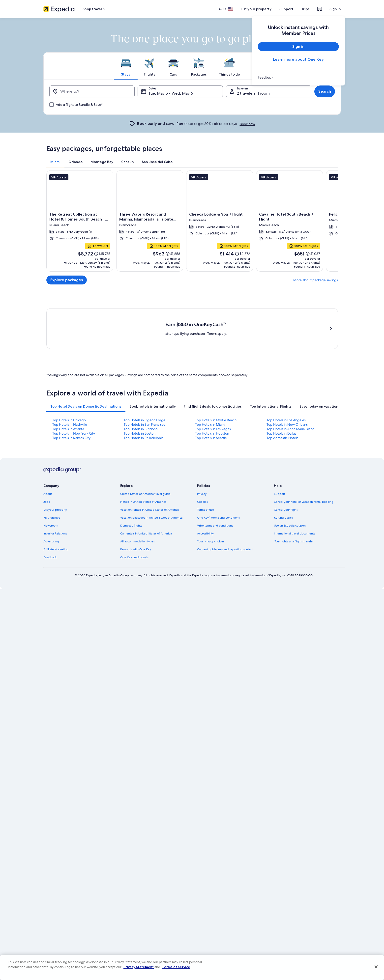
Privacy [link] (202, 494)
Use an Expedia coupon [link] (290, 526)
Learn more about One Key (298, 59)
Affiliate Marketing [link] (56, 549)
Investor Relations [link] (55, 533)
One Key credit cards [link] (134, 557)
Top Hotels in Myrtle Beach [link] (216, 420)
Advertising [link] (51, 541)
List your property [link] (55, 510)
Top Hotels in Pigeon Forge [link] (145, 420)
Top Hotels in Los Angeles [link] (286, 420)
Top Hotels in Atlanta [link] (68, 429)
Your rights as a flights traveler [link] (294, 541)
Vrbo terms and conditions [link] (215, 526)
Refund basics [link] (283, 518)
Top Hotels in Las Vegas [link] (213, 429)
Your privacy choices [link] (211, 541)
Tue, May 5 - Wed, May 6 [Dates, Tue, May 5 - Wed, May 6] (171, 93)
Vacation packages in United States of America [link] (151, 518)
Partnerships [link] (52, 518)
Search (325, 91)
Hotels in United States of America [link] (143, 502)
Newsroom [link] (51, 526)
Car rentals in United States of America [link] (146, 533)
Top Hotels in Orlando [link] (141, 429)
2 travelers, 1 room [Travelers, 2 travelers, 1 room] (253, 93)
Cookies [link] (202, 502)
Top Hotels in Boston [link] (140, 433)
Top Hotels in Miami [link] (210, 424)
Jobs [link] (47, 502)
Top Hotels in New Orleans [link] (287, 424)
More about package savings (316, 280)
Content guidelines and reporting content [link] (225, 549)
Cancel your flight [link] (286, 510)
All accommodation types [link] (137, 541)
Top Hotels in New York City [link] (74, 433)
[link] (298, 77)
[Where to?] (92, 91)
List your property (256, 9)
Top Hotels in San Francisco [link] (145, 424)
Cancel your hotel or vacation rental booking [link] (304, 502)
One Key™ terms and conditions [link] (219, 518)
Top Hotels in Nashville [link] (70, 424)
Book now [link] (247, 124)
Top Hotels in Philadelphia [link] (144, 438)
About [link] (48, 494)
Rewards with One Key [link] (136, 549)
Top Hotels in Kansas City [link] (71, 438)
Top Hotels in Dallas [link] (281, 433)
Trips (305, 9)
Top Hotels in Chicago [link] (69, 420)
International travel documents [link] (295, 533)
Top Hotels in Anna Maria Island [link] (291, 429)
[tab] (126, 66)
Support (286, 9)
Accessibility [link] (205, 533)
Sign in (335, 9)
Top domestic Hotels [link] (282, 438)
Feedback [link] (50, 557)
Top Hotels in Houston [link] (212, 433)
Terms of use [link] (206, 510)
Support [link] (280, 494)
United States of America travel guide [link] (145, 494)
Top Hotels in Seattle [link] (211, 438)
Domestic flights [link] (131, 526)
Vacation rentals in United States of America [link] (149, 510)
